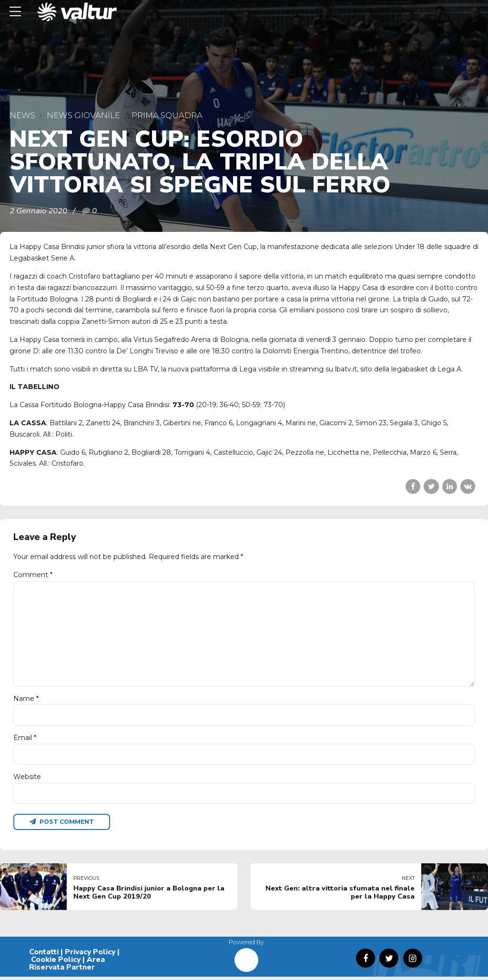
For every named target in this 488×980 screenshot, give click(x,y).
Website (27, 780)
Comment (33, 575)
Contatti (44, 955)
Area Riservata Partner (67, 967)
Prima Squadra (167, 115)
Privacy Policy (90, 955)
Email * (25, 740)
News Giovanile (83, 115)
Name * (26, 700)
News (22, 115)
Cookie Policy (56, 963)
